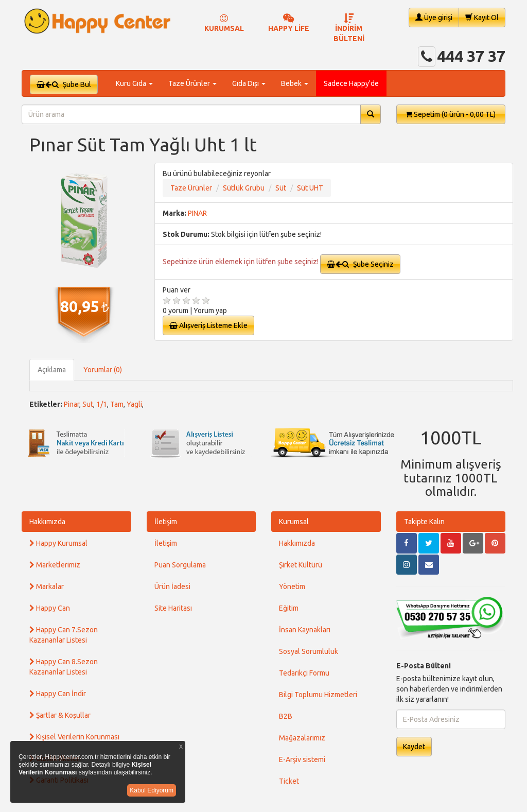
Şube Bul (64, 84)
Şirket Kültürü (301, 565)
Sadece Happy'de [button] (351, 83)
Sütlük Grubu (244, 188)
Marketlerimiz (55, 565)
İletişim (166, 522)
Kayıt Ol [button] (482, 17)
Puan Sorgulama (180, 565)
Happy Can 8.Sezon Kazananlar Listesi (64, 667)
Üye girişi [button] (434, 17)
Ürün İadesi (172, 586)
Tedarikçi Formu (304, 673)
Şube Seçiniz (360, 264)
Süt (281, 188)
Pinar (72, 404)
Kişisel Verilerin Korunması (74, 737)
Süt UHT (310, 188)
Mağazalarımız (302, 738)
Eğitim (289, 608)
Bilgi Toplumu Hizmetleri (318, 695)
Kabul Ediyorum (152, 790)
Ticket (289, 781)
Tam (117, 404)
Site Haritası (173, 608)
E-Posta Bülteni (424, 666)
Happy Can (50, 608)
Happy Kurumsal (58, 543)
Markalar (47, 586)
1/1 (102, 404)
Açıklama (52, 370)
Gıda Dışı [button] (249, 83)
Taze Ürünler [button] (192, 83)
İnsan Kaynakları (305, 630)
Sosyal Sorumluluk (309, 651)
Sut (88, 404)
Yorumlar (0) (103, 370)
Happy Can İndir (58, 694)
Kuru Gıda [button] (134, 83)
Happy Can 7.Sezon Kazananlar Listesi (64, 635)
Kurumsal (294, 522)
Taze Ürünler (191, 188)
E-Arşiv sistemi (302, 759)
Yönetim (292, 586)
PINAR (197, 213)
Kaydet (414, 747)
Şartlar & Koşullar (60, 715)
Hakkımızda (47, 522)
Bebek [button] (295, 83)
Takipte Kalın (424, 522)
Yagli (134, 404)
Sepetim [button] (451, 114)
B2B (286, 716)
